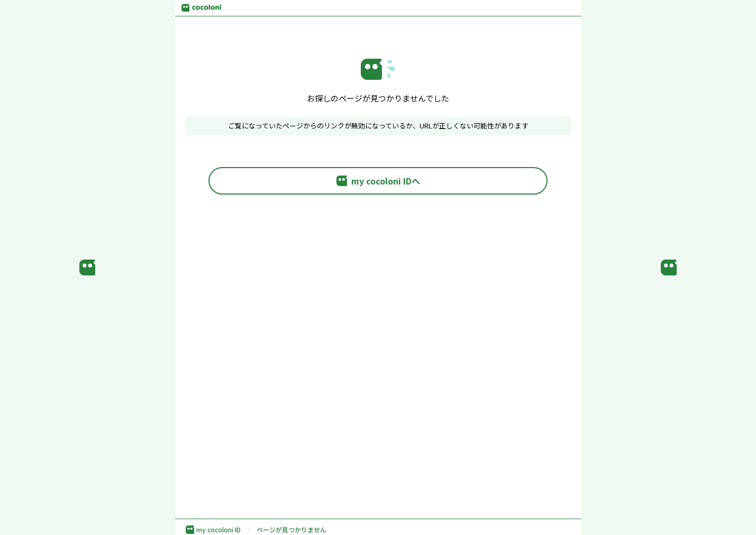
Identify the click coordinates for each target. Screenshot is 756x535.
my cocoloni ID (213, 530)
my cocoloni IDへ (378, 181)
